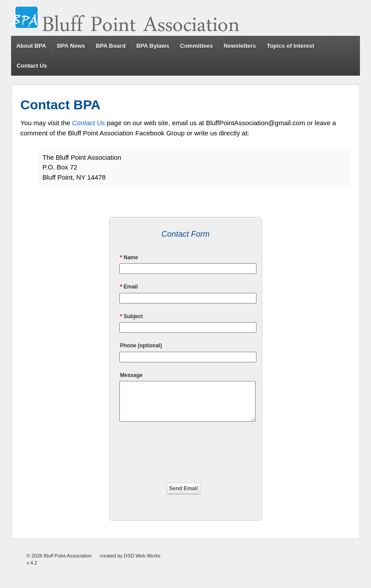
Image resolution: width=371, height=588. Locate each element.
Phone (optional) (141, 346)
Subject (132, 316)
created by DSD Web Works (130, 564)
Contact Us (32, 66)
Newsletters (240, 46)
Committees (196, 46)
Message (132, 375)
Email (129, 287)
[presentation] (186, 455)
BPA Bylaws (153, 46)
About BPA (31, 46)
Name (129, 257)
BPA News (71, 46)
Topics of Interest (290, 46)
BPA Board (111, 46)
